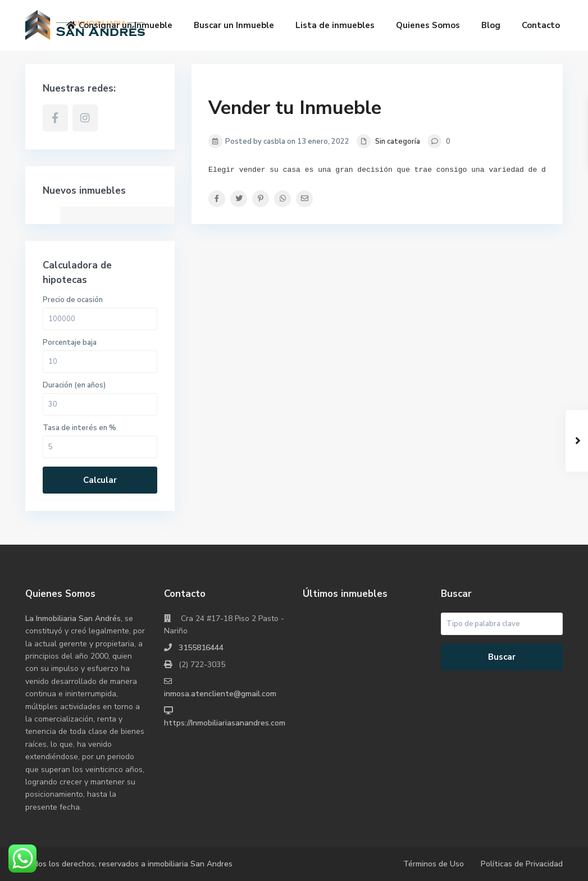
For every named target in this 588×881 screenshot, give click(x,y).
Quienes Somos (428, 25)
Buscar (502, 657)
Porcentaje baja (70, 343)
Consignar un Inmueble (119, 25)
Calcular (100, 480)
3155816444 (201, 648)
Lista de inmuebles (335, 25)
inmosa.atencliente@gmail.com (220, 694)
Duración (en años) (74, 385)
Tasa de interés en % (79, 428)
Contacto (541, 25)
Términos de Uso (434, 864)
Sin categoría (398, 141)
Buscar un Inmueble (234, 25)
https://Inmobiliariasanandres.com (225, 723)
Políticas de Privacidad (522, 864)
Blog (491, 25)
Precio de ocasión (73, 300)
